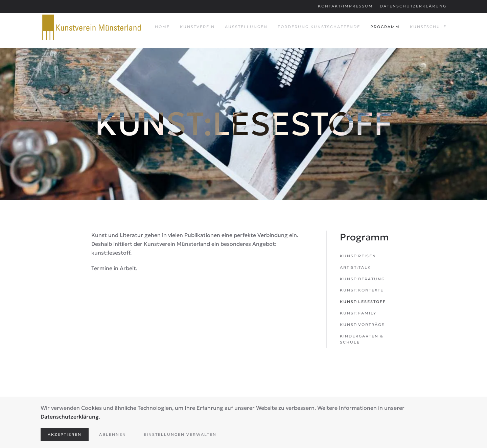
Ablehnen (113, 434)
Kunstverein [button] (197, 27)
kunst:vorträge (362, 325)
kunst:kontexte (362, 290)
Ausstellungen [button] (246, 27)
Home (162, 27)
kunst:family (358, 313)
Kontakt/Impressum (345, 6)
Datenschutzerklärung (413, 6)
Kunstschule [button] (428, 27)
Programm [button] (385, 27)
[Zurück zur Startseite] (91, 27)
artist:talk (355, 267)
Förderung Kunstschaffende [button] (319, 27)
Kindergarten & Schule (362, 339)
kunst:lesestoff (363, 302)
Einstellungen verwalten (180, 434)
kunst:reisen (358, 256)
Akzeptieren (65, 434)
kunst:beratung (362, 279)
